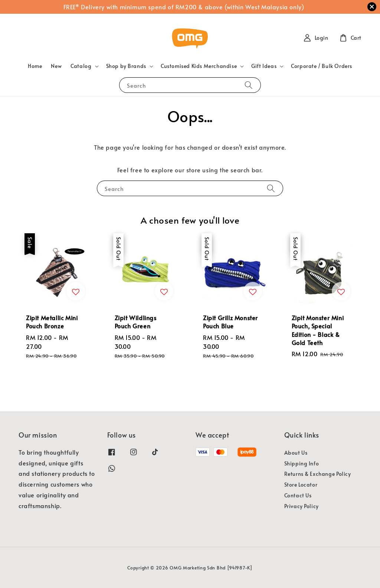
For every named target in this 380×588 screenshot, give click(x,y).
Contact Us (298, 495)
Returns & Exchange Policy (318, 474)
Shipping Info (302, 463)
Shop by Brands (126, 66)
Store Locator (301, 485)
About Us (296, 453)
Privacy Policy (302, 506)
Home (35, 66)
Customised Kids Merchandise (199, 66)
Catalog (81, 66)
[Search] (249, 85)
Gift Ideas (264, 66)
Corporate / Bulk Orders (322, 66)
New (56, 66)
